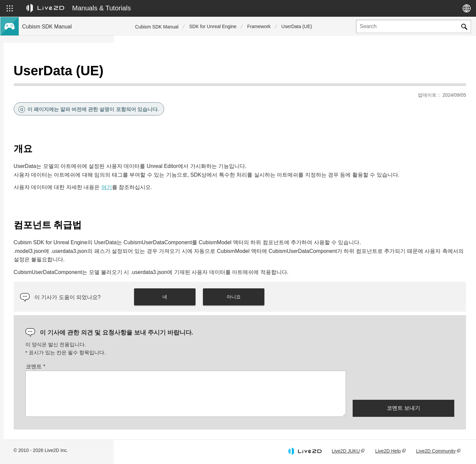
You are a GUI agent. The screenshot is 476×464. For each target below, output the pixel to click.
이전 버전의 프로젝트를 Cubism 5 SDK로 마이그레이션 (65, 173)
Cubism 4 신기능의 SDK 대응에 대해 (60, 116)
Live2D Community (436, 452)
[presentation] (403, 385)
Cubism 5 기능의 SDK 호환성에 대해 (60, 149)
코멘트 (146, 367)
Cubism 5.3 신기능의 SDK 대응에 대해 (62, 84)
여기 (217, 179)
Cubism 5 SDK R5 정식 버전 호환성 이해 (65, 127)
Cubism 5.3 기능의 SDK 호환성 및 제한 (63, 138)
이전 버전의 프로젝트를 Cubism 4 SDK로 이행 (65, 191)
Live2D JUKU (346, 452)
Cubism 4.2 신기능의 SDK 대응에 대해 (62, 106)
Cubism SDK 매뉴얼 (43, 74)
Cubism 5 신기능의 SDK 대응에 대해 (60, 95)
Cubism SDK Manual (157, 27)
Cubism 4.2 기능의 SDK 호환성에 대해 (62, 159)
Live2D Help (388, 452)
